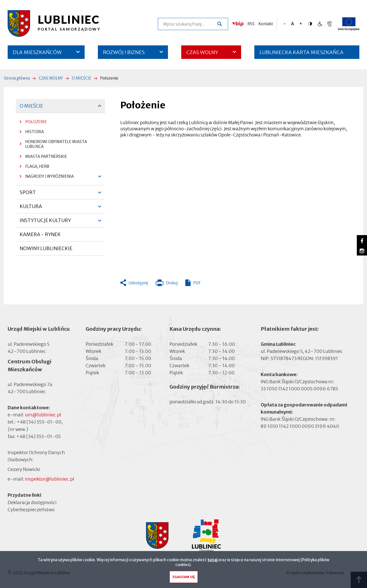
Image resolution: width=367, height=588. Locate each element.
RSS (251, 24)
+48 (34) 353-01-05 (38, 436)
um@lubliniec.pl (43, 415)
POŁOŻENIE (36, 122)
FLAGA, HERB (37, 166)
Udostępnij (138, 283)
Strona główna (17, 78)
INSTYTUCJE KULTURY (45, 222)
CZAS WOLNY (202, 52)
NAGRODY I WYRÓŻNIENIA (47, 178)
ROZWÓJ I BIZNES (124, 52)
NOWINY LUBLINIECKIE (46, 248)
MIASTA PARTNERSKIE (46, 156)
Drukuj (167, 284)
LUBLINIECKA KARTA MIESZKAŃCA (302, 54)
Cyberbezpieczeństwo (31, 509)
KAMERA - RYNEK (40, 236)
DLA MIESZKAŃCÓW (37, 52)
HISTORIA (35, 132)
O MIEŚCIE (82, 78)
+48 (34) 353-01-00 (39, 422)
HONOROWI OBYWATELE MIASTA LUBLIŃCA (56, 144)
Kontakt (266, 24)
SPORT (28, 194)
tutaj (212, 560)
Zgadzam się (184, 577)
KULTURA (31, 208)
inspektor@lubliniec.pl (50, 479)
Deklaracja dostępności (32, 502)
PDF (197, 283)
